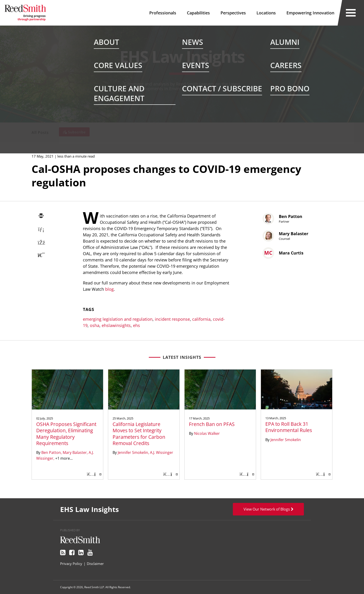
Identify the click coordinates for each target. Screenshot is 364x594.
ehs (136, 325)
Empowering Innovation (310, 13)
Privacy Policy (71, 564)
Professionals (163, 13)
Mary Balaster (294, 234)
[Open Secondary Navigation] (351, 13)
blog (109, 289)
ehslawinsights (116, 325)
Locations (266, 13)
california (201, 319)
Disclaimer (95, 564)
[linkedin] (41, 230)
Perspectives (233, 13)
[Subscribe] (74, 132)
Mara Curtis (291, 253)
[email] (41, 216)
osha (95, 325)
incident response (172, 319)
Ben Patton (291, 216)
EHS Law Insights (182, 56)
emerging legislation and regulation (118, 319)
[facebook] (41, 243)
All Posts (40, 132)
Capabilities (198, 13)
